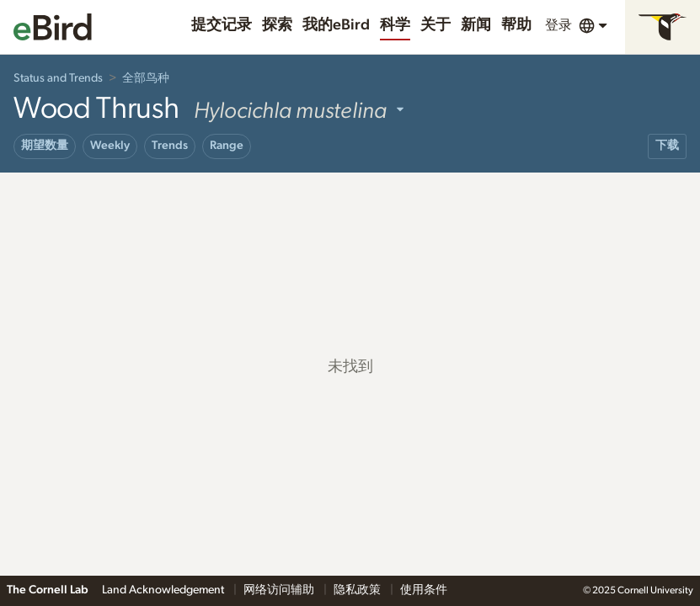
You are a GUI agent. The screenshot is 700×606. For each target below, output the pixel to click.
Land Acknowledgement (164, 590)
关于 (435, 25)
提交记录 (222, 25)
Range (227, 146)
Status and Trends (58, 78)
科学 (395, 25)
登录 (558, 25)
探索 (277, 25)
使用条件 (424, 590)
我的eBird (336, 25)
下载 (667, 146)
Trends (170, 146)
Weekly (110, 146)
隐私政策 (358, 590)
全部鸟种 (146, 78)
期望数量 (45, 146)
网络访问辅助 (280, 590)
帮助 (516, 25)
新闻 (476, 25)
